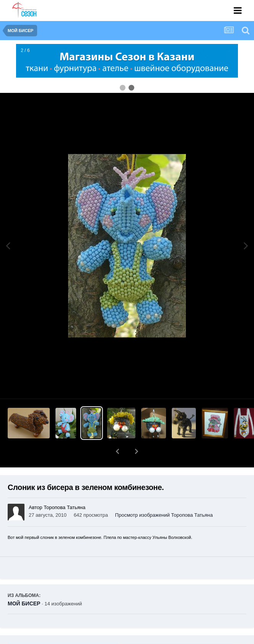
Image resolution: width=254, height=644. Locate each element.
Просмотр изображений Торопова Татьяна (164, 515)
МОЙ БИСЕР (24, 603)
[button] (117, 451)
